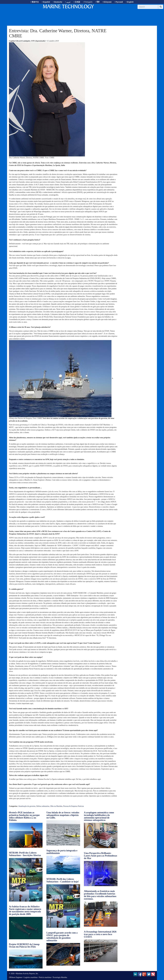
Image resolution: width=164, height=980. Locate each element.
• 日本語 (77, 2)
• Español (46, 2)
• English (130, 2)
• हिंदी (97, 2)
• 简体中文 (35, 2)
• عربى (68, 2)
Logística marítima (30, 977)
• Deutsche (58, 2)
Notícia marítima (45, 977)
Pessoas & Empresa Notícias (74, 806)
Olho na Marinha (56, 806)
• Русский (119, 2)
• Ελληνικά (107, 2)
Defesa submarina (43, 806)
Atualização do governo (27, 806)
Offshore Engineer (16, 977)
